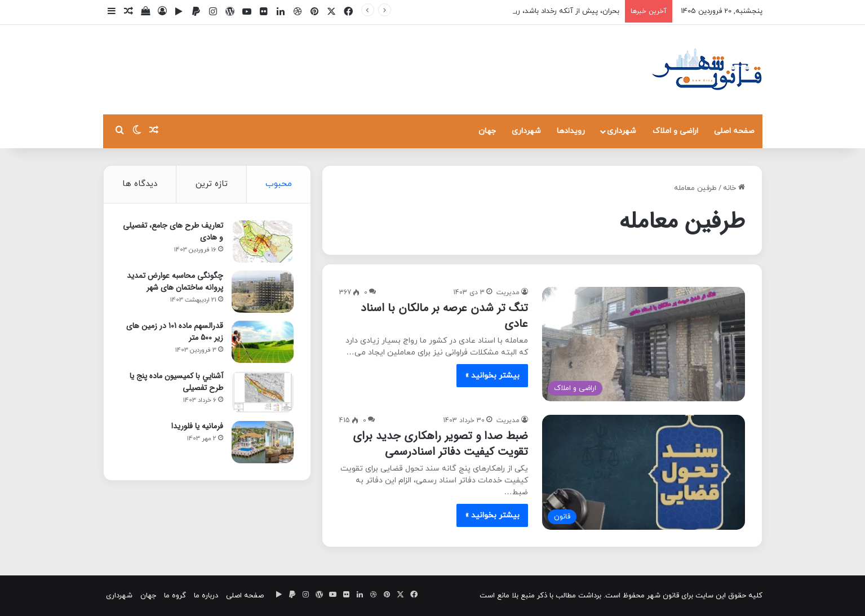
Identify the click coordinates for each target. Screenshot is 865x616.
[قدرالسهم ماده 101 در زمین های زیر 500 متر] (263, 342)
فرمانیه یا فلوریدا (197, 426)
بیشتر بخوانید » (492, 376)
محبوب (279, 184)
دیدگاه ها (140, 184)
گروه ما (175, 596)
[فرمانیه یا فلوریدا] (263, 442)
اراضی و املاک (675, 131)
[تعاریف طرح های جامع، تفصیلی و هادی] (263, 241)
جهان (487, 131)
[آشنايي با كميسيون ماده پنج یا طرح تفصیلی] (263, 392)
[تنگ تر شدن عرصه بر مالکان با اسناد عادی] (644, 344)
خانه (734, 188)
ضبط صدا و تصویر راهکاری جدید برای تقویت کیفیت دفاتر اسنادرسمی (440, 444)
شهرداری (622, 131)
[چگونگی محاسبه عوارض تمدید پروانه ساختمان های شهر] (263, 292)
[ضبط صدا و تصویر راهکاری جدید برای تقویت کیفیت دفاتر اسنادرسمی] (644, 472)
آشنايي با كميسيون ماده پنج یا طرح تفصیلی (176, 382)
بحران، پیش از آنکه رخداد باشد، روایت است (552, 11)
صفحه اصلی (734, 131)
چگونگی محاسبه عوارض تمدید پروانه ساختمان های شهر (175, 282)
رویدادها (571, 131)
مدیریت (508, 293)
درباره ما (206, 596)
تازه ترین (212, 184)
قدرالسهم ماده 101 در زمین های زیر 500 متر (175, 332)
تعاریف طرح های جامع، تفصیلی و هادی (173, 231)
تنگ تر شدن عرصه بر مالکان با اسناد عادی (444, 316)
